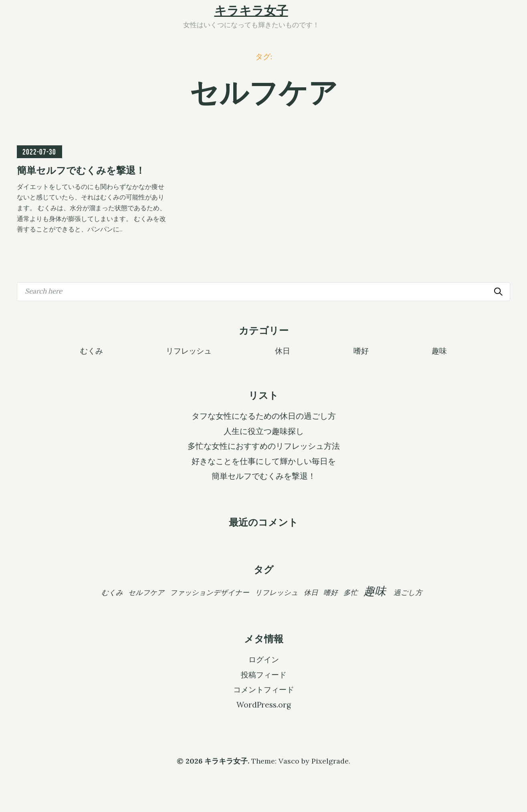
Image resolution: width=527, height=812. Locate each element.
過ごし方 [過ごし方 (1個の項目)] (408, 592)
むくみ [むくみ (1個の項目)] (112, 592)
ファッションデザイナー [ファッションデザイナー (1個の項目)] (210, 592)
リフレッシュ (189, 350)
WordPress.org (264, 705)
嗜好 (361, 350)
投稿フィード (264, 675)
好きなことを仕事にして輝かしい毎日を (264, 461)
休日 (283, 350)
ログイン (264, 659)
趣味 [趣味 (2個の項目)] (375, 591)
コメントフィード (264, 689)
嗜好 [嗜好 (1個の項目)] (331, 592)
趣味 (439, 350)
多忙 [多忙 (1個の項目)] (351, 592)
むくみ (92, 350)
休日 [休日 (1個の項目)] (311, 592)
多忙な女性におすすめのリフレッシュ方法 (264, 446)
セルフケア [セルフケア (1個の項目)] (146, 592)
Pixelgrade (330, 761)
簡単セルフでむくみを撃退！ (264, 476)
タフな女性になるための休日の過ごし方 (264, 416)
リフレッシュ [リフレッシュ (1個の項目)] (277, 592)
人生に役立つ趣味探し (264, 431)
